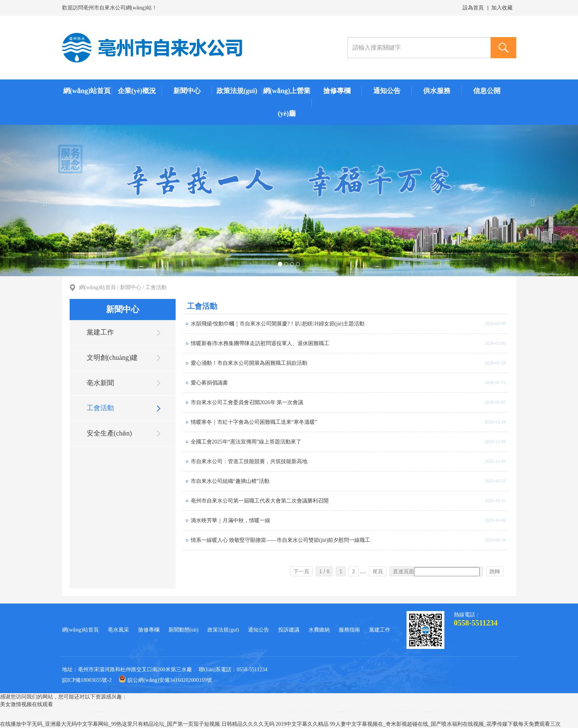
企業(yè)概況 (137, 91)
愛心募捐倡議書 (209, 383)
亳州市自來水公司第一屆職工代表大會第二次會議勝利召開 (260, 501)
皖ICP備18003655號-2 (87, 680)
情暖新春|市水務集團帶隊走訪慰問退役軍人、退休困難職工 (260, 343)
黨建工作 (100, 332)
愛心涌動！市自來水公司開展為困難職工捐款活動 (249, 363)
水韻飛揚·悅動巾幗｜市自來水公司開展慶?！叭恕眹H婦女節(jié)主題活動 (278, 324)
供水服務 (437, 91)
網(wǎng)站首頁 (87, 91)
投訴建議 (289, 630)
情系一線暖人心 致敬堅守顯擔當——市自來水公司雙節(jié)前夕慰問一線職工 (281, 540)
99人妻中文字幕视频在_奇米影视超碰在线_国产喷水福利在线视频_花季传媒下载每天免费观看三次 (445, 724)
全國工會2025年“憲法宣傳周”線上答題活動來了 (246, 442)
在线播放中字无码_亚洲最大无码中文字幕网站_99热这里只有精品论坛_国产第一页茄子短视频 (110, 724)
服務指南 (349, 630)
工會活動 (156, 287)
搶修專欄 (337, 91)
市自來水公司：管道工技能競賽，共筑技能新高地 (249, 461)
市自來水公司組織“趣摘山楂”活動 (230, 481)
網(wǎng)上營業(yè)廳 (287, 102)
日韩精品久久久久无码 (248, 724)
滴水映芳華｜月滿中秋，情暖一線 (231, 520)
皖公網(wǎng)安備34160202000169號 (165, 680)
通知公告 (387, 91)
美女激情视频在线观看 (26, 704)
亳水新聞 (100, 383)
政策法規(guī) (237, 91)
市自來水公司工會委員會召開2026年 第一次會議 (247, 402)
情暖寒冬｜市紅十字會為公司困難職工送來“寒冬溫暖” (254, 422)
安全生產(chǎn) (109, 433)
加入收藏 (502, 8)
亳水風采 (118, 630)
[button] (43, 201)
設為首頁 (473, 8)
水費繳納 (319, 630)
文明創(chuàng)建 (112, 358)
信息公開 (487, 91)
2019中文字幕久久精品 (302, 724)
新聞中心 (187, 91)
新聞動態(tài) (183, 630)
